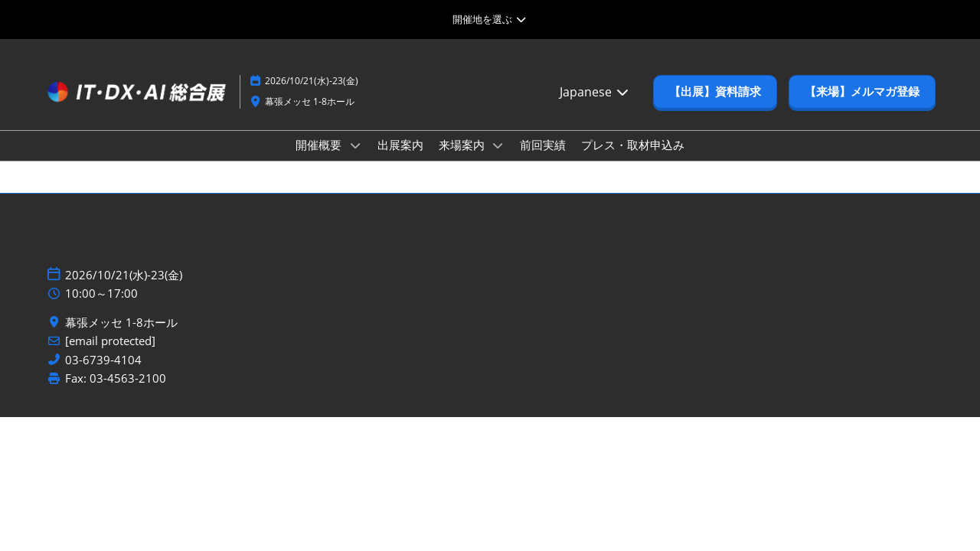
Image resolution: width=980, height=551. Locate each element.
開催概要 (320, 145)
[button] (715, 92)
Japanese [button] (595, 92)
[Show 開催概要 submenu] (355, 145)
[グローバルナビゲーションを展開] (490, 19)
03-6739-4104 (103, 360)
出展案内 (400, 145)
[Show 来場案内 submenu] (498, 145)
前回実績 (543, 145)
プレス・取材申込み (633, 145)
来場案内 (463, 145)
